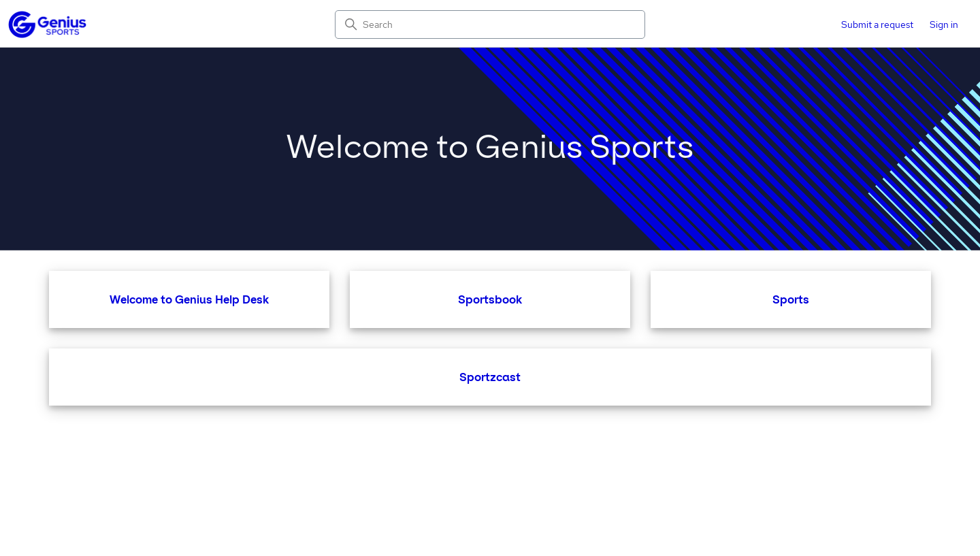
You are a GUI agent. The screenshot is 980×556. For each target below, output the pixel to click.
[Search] (490, 24)
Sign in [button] (944, 24)
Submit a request (877, 24)
